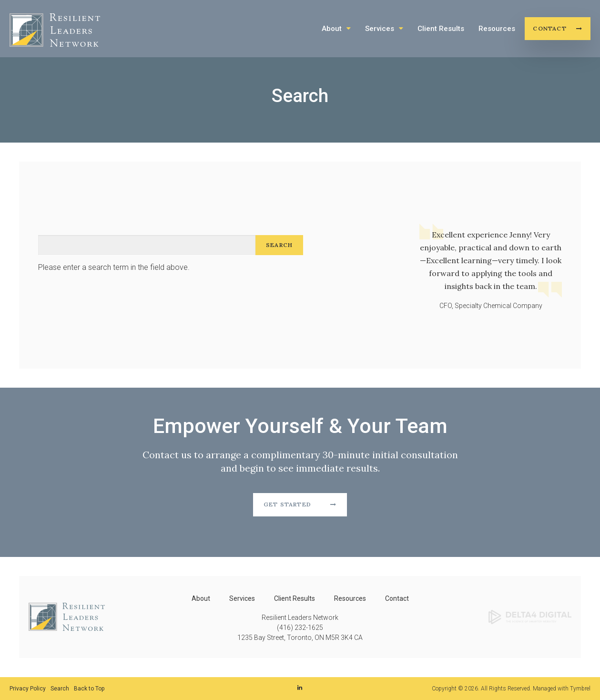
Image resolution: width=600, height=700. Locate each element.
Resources (497, 29)
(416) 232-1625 (300, 628)
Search (60, 689)
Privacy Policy (28, 689)
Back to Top (89, 689)
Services (380, 29)
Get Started (287, 504)
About (332, 29)
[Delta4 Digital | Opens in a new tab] (530, 616)
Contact (549, 28)
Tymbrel (580, 689)
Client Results (441, 29)
